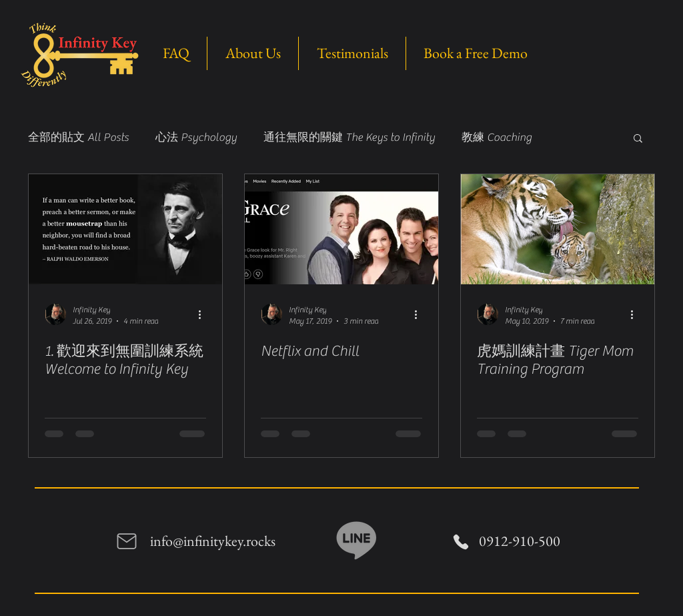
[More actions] (204, 314)
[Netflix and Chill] (341, 229)
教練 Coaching (497, 137)
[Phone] (461, 542)
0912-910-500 (520, 541)
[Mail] (127, 541)
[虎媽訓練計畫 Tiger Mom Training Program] (558, 229)
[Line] (357, 539)
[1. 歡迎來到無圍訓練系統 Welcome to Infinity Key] (125, 229)
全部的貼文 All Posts (78, 137)
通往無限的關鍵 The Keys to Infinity (349, 137)
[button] (638, 139)
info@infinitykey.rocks (213, 541)
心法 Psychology (196, 137)
